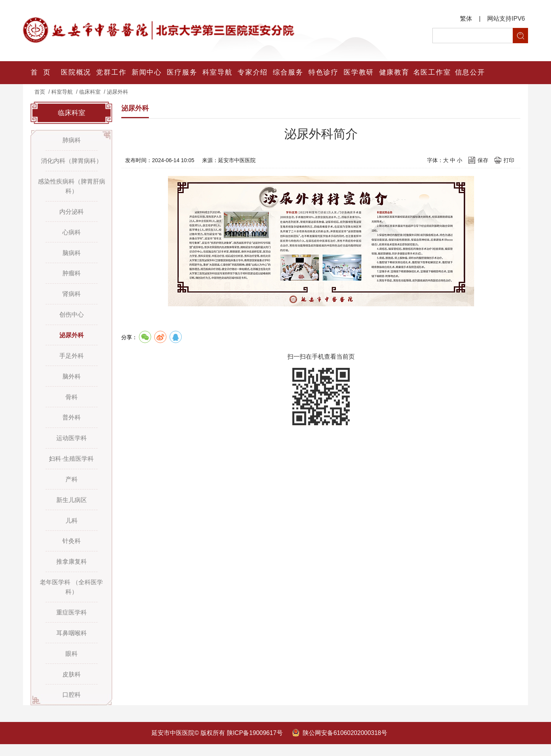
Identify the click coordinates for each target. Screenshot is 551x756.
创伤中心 (72, 318)
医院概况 (76, 73)
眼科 (72, 664)
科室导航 (217, 73)
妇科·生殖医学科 (71, 466)
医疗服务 (182, 73)
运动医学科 (72, 445)
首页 (40, 92)
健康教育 (394, 73)
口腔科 (72, 706)
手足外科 (72, 360)
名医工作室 (432, 73)
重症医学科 (72, 622)
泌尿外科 (117, 92)
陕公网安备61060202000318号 (345, 745)
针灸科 (72, 550)
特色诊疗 (323, 73)
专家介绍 (253, 73)
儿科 (72, 529)
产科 (72, 487)
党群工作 (111, 73)
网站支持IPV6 (506, 19)
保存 (483, 160)
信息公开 (470, 73)
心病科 (72, 234)
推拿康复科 (72, 571)
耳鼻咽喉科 (72, 643)
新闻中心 (147, 73)
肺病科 (72, 141)
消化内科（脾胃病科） (72, 162)
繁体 (466, 19)
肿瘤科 (72, 276)
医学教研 (359, 73)
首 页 (41, 73)
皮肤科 (72, 685)
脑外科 (72, 381)
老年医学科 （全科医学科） (71, 597)
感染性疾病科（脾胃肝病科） (72, 187)
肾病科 (72, 297)
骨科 (72, 402)
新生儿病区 (72, 508)
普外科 (72, 424)
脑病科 (72, 255)
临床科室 (90, 92)
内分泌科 (72, 213)
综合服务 (288, 73)
